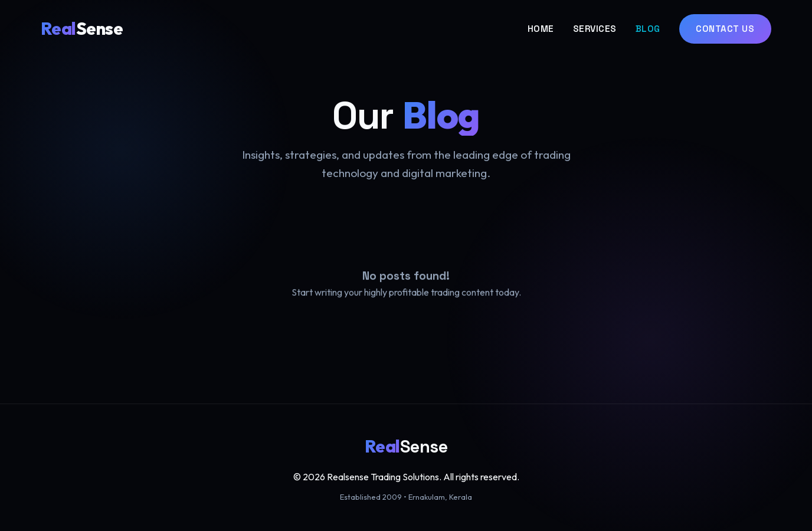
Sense (82, 28)
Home (541, 29)
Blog (648, 29)
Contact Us (725, 29)
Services (595, 29)
